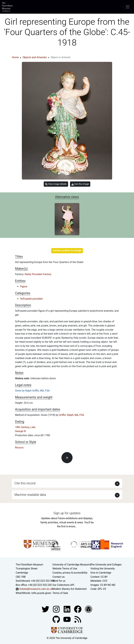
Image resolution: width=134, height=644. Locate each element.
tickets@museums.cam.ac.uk (36, 589)
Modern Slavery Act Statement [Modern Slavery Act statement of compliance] (70, 589)
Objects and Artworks (35, 57)
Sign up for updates (67, 513)
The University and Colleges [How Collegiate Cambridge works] (106, 565)
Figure (24, 286)
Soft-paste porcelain (31, 299)
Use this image (80, 184)
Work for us (59, 581)
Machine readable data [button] (30, 495)
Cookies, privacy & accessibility (70, 573)
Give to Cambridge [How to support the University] (101, 573)
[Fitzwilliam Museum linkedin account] (78, 609)
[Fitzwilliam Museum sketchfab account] (89, 609)
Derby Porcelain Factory (38, 274)
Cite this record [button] (25, 483)
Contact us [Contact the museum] (59, 577)
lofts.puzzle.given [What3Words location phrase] (41, 593)
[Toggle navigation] (128, 7)
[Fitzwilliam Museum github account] (57, 619)
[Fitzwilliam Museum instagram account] (57, 609)
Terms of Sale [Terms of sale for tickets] (60, 593)
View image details (56, 184)
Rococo (19, 448)
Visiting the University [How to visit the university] (103, 569)
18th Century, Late (25, 427)
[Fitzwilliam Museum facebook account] (67, 609)
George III (20, 431)
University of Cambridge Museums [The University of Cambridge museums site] (72, 565)
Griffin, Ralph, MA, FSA (72, 415)
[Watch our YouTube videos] (67, 619)
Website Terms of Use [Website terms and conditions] (65, 569)
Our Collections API (63, 585)
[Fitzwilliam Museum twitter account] (46, 609)
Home (15, 57)
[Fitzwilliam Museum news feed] (78, 619)
